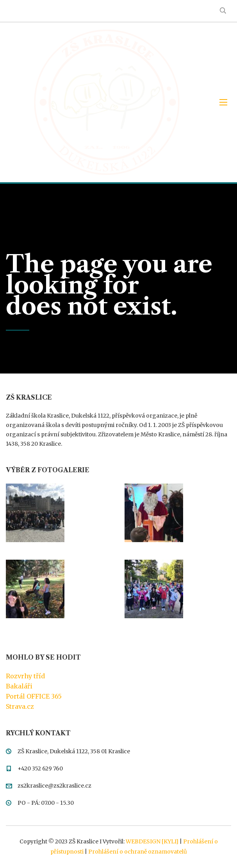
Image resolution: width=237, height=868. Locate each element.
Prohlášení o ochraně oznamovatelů (138, 852)
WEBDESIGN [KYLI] (152, 841)
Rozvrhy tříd (25, 676)
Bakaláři (19, 686)
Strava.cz (20, 706)
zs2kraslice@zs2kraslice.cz (54, 786)
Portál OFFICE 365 (34, 696)
